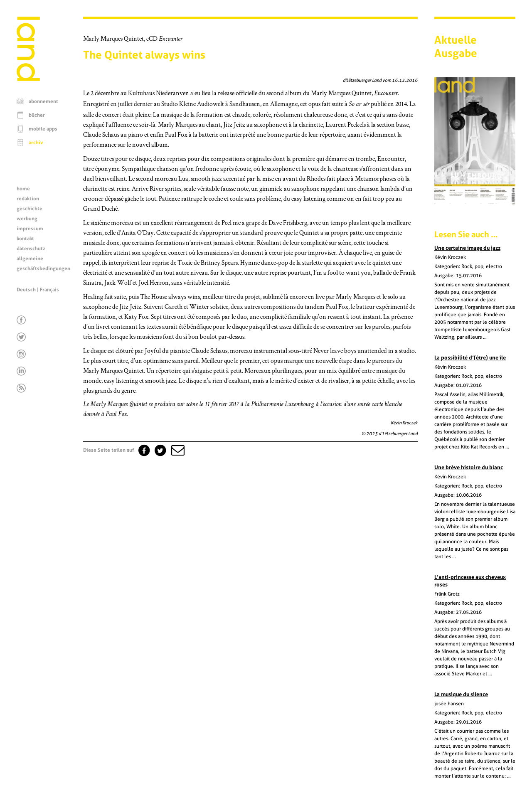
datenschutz (31, 249)
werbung (27, 219)
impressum (30, 229)
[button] (177, 450)
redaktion (28, 199)
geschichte (30, 209)
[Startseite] (28, 79)
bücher (37, 115)
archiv (36, 143)
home (23, 189)
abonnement (43, 101)
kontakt (25, 239)
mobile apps (43, 129)
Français (49, 290)
